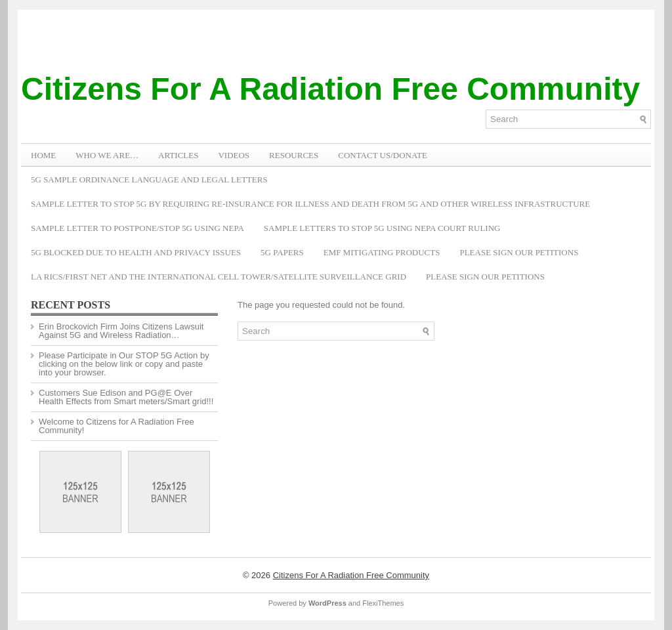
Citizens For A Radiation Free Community (330, 89)
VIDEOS (234, 155)
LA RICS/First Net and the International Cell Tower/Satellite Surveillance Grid (219, 277)
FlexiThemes (383, 603)
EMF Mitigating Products (382, 252)
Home (43, 155)
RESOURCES (294, 155)
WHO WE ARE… (107, 155)
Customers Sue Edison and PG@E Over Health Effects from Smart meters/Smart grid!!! (126, 397)
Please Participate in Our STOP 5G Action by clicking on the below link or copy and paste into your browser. (124, 364)
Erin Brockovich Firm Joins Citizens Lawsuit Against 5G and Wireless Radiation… (121, 331)
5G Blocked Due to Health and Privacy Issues (136, 252)
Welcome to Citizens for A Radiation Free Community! (116, 426)
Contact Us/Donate (383, 155)
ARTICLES (178, 155)
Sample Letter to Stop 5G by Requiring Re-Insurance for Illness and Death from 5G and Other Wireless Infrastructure (310, 204)
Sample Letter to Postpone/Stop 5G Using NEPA (137, 228)
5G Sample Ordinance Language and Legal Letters (149, 179)
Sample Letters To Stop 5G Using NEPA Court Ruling (382, 228)
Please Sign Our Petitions (519, 252)
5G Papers (282, 252)
